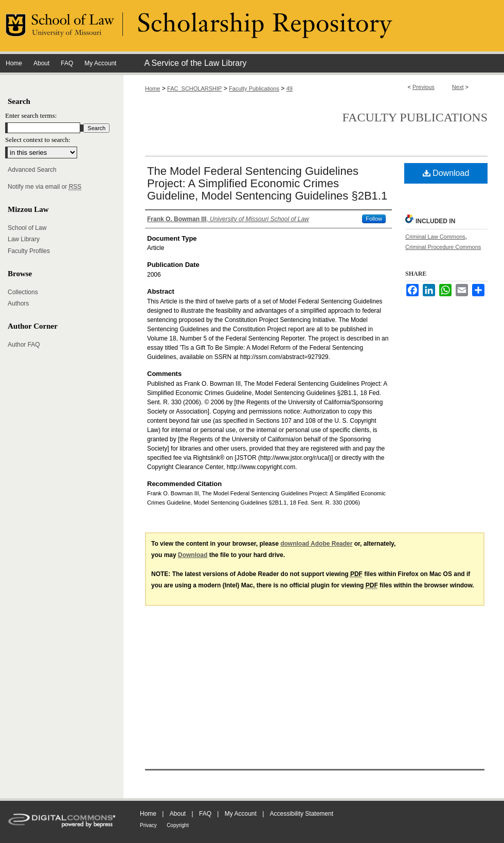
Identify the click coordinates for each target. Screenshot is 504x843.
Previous (424, 87)
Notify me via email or (44, 187)
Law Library (24, 239)
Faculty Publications (254, 88)
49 (290, 88)
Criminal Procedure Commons (443, 247)
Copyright (178, 825)
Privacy (148, 825)
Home (152, 88)
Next (458, 87)
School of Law (27, 228)
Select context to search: (38, 140)
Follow (374, 219)
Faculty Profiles (29, 251)
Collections (23, 292)
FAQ (205, 814)
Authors (18, 303)
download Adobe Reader (316, 544)
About (178, 814)
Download (446, 173)
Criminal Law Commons (435, 237)
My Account (241, 814)
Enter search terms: (31, 115)
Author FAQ (24, 345)
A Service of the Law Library (195, 63)
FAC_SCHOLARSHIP (194, 88)
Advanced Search (32, 170)
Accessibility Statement (302, 814)
